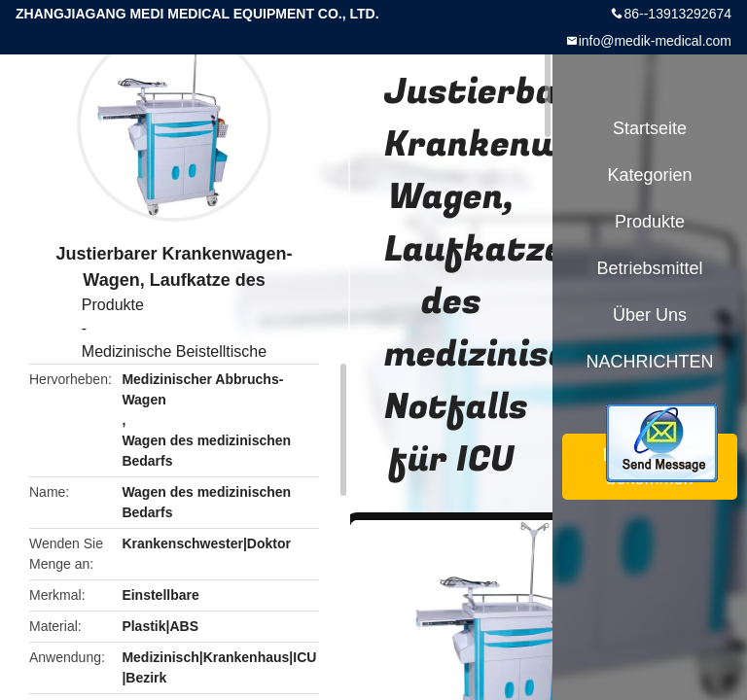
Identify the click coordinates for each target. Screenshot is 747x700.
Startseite (650, 128)
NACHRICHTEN (649, 362)
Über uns (650, 315)
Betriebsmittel (649, 268)
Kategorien (649, 175)
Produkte (113, 305)
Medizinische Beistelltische (174, 351)
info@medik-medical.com (655, 41)
